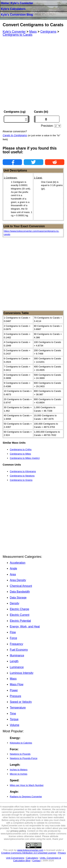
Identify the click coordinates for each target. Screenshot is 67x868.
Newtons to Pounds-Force (24, 758)
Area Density (18, 580)
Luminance (17, 667)
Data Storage (18, 598)
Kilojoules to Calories (21, 743)
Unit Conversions (15, 858)
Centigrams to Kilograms (23, 471)
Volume (15, 725)
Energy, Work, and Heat (25, 627)
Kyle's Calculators (13, 9)
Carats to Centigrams (15, 135)
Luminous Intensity (22, 673)
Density (15, 603)
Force (13, 638)
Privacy (62, 853)
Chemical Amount (21, 586)
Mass (13, 679)
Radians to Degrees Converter (26, 797)
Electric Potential (20, 621)
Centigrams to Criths (21, 449)
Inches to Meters (19, 770)
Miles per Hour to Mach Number (27, 785)
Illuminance (17, 655)
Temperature (18, 708)
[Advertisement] (33, 73)
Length (14, 661)
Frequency (17, 644)
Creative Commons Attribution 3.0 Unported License (28, 853)
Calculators (32, 858)
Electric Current (20, 615)
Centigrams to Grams (21, 480)
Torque (14, 719)
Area (13, 574)
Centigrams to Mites (20, 454)
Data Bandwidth (20, 592)
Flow (13, 632)
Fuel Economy (19, 650)
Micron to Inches (19, 774)
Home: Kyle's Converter (17, 3)
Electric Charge (19, 609)
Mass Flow (17, 684)
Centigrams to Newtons (22, 476)
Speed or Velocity (21, 702)
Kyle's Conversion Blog (17, 15)
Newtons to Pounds (20, 754)
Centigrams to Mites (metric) (25, 458)
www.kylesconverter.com (30, 850)
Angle (13, 568)
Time (13, 714)
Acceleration (18, 563)
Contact (36, 861)
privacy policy (18, 831)
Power (14, 690)
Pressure (15, 696)
